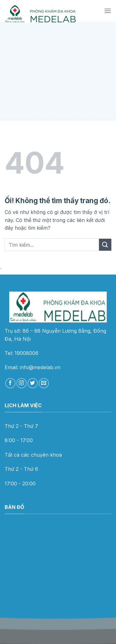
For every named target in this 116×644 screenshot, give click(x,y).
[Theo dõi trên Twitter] (33, 383)
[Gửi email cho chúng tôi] (44, 383)
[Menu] (108, 11)
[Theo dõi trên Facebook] (10, 383)
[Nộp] (105, 245)
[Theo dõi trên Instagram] (21, 383)
